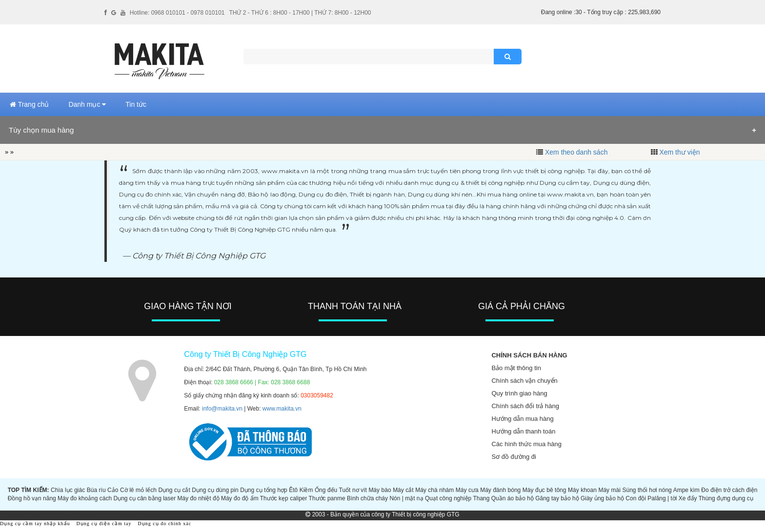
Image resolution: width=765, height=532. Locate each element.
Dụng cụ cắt (174, 490)
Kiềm (306, 490)
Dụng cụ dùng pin (215, 490)
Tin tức (136, 104)
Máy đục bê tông (544, 490)
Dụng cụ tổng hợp (264, 490)
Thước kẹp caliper (284, 498)
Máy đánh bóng (500, 490)
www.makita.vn (282, 409)
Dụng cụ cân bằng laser (144, 498)
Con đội (636, 498)
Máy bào (380, 490)
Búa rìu (96, 490)
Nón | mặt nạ (406, 498)
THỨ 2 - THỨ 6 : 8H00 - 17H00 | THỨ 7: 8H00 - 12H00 (300, 13)
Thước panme (327, 498)
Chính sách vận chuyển (524, 381)
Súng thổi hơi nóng (647, 490)
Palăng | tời (662, 498)
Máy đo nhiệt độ (199, 498)
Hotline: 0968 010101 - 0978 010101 (177, 13)
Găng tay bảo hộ (557, 498)
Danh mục (87, 104)
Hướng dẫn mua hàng (522, 419)
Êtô (293, 490)
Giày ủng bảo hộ (602, 498)
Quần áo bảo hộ (513, 498)
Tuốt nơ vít (353, 490)
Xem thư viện (679, 152)
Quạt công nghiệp (448, 498)
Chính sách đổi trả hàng (525, 406)
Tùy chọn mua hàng (41, 130)
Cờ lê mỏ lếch (138, 490)
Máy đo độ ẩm (240, 498)
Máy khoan (582, 490)
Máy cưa (467, 490)
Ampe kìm (686, 490)
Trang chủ (29, 104)
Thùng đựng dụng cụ (726, 498)
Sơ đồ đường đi (514, 457)
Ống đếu (326, 490)
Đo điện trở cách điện (729, 490)
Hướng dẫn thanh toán (523, 431)
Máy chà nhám (434, 490)
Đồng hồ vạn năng (32, 498)
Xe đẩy (688, 498)
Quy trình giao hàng (519, 393)
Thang (481, 498)
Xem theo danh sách (576, 152)
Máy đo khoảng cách (85, 498)
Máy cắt (403, 490)
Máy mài (609, 490)
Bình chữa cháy (367, 498)
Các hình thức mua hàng (526, 444)
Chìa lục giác (68, 490)
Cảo (113, 490)
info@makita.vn (222, 409)
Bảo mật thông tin (516, 368)
